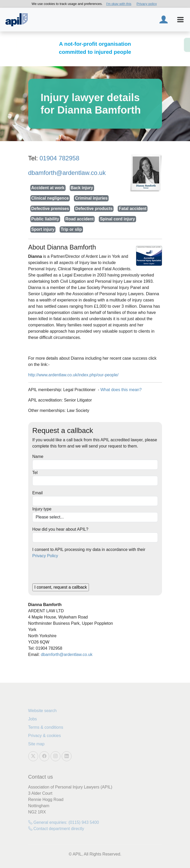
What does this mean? (121, 390)
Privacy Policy (45, 556)
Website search (43, 711)
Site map (36, 744)
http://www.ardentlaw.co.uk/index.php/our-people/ (73, 375)
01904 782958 (60, 158)
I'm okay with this (119, 4)
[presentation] (72, 573)
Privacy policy (147, 4)
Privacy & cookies (45, 736)
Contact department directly (56, 829)
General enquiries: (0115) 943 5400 (64, 822)
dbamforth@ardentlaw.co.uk (67, 173)
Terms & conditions (46, 727)
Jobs (33, 719)
